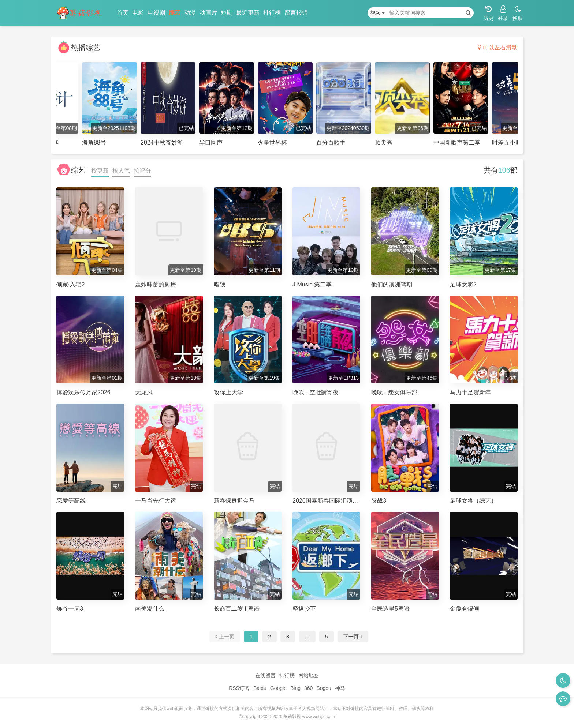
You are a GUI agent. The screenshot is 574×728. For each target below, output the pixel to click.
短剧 (227, 13)
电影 (138, 13)
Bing (295, 688)
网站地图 (309, 675)
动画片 (208, 13)
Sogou (324, 688)
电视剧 (156, 13)
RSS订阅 (239, 688)
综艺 (175, 13)
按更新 (100, 171)
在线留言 (265, 675)
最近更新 (248, 13)
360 (308, 688)
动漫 (190, 13)
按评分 (142, 171)
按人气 (121, 171)
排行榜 (272, 13)
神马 (340, 688)
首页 (123, 13)
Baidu (260, 688)
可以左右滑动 (498, 47)
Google (278, 688)
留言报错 (296, 13)
